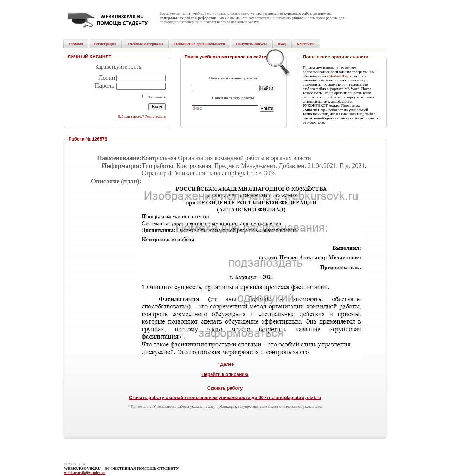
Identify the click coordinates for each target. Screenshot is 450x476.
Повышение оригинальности (336, 57)
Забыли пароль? (131, 116)
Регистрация (155, 116)
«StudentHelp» (339, 76)
